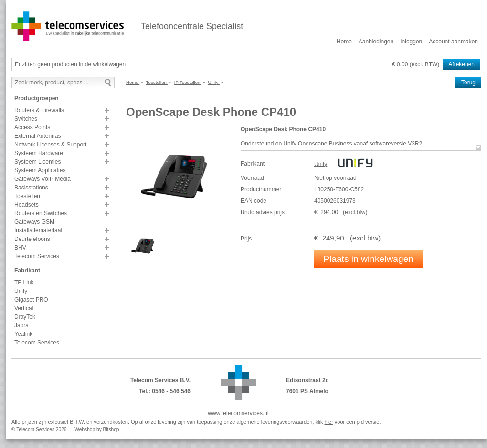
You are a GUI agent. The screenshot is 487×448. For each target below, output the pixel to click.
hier (328, 422)
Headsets (26, 205)
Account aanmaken (453, 42)
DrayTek (25, 317)
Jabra (21, 325)
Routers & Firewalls (39, 110)
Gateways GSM (34, 222)
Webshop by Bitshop (97, 430)
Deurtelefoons (32, 239)
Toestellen (27, 196)
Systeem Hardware (39, 153)
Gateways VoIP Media (42, 179)
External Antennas (37, 136)
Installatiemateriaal (38, 230)
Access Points (32, 127)
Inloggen (411, 42)
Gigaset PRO (31, 300)
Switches (26, 119)
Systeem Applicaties (40, 170)
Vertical (24, 308)
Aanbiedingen (376, 42)
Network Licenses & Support (50, 145)
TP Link (24, 282)
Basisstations (31, 188)
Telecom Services (37, 256)
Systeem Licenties (37, 162)
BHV (20, 248)
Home (344, 42)
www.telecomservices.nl (238, 413)
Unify (21, 291)
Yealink (23, 334)
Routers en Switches (41, 213)
